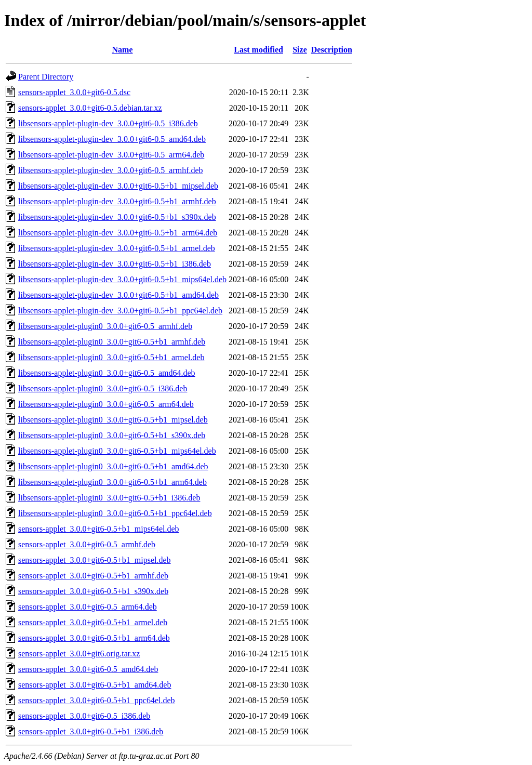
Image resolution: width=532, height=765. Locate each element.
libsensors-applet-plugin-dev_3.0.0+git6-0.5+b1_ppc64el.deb (120, 311)
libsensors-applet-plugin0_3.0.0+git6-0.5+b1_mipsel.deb (113, 420)
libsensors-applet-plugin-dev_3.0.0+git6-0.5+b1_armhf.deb (117, 201)
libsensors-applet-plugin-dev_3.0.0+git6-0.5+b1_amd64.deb (118, 295)
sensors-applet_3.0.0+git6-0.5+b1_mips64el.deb (99, 529)
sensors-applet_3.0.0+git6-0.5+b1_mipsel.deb (95, 560)
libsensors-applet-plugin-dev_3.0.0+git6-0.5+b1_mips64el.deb (122, 279)
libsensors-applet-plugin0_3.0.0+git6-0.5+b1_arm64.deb (112, 482)
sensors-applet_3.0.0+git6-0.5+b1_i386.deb (91, 731)
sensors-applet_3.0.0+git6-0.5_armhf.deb (87, 544)
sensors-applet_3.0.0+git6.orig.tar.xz (79, 654)
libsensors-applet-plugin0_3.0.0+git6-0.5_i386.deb (103, 388)
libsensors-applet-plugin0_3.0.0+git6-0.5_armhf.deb (105, 326)
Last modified (258, 50)
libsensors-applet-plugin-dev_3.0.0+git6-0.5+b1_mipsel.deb (118, 186)
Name (123, 50)
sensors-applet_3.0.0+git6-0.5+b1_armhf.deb (93, 576)
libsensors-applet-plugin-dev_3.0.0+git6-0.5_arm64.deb (111, 155)
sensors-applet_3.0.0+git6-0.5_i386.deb (84, 716)
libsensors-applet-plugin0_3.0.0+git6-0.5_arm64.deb (106, 404)
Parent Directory (46, 77)
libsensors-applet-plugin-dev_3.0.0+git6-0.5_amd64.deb (112, 139)
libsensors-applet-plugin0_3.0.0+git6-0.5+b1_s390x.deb (112, 435)
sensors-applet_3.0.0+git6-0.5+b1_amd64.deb (95, 685)
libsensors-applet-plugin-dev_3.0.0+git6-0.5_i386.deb (108, 123)
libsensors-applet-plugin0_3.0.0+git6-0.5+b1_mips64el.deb (117, 451)
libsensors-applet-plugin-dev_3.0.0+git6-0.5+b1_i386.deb (115, 264)
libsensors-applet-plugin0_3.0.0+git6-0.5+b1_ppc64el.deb (115, 513)
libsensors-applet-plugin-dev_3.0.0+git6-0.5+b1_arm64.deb (118, 233)
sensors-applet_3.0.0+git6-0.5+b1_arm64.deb (94, 638)
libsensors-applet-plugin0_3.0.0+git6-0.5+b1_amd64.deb (113, 466)
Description (332, 50)
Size (300, 50)
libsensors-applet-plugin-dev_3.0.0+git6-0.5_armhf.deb (111, 170)
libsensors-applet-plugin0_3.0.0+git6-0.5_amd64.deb (107, 373)
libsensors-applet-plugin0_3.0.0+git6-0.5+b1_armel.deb (111, 357)
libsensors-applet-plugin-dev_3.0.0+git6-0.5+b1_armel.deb (117, 248)
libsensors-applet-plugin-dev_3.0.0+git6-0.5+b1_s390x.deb (117, 217)
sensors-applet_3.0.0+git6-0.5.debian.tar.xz (90, 108)
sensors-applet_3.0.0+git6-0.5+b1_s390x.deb (93, 591)
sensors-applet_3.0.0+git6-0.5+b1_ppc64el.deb (97, 700)
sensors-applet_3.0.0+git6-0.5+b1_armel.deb (93, 622)
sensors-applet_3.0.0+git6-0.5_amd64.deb (88, 669)
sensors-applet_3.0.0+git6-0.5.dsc (74, 92)
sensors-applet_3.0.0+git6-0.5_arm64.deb (88, 607)
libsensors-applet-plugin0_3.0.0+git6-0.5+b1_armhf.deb (112, 342)
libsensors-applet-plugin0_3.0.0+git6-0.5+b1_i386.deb (109, 498)
